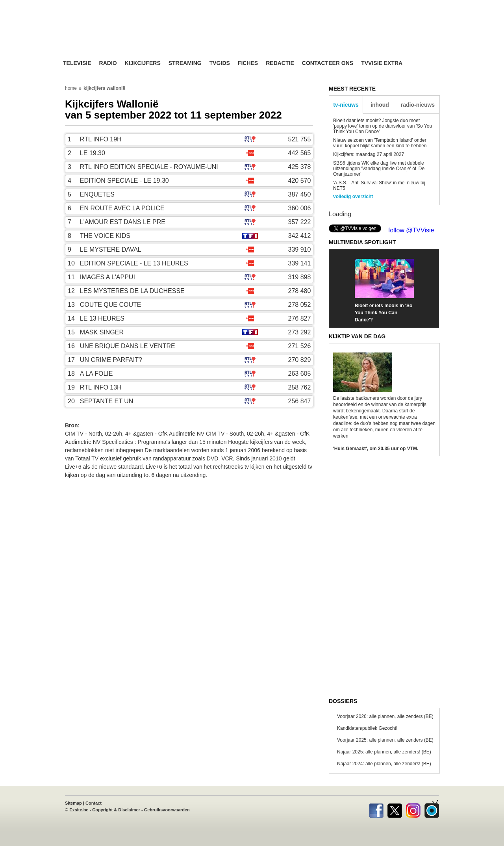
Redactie (280, 63)
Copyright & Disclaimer (116, 810)
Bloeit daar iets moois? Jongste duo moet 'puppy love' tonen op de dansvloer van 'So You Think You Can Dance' (383, 126)
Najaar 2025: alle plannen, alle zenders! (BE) (384, 752)
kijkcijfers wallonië (104, 88)
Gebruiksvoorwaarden (167, 810)
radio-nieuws (418, 105)
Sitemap (73, 803)
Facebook (376, 809)
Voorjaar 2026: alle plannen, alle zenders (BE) (385, 716)
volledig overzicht (353, 197)
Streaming (185, 63)
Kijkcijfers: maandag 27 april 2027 (369, 154)
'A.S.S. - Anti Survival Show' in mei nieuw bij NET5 (379, 186)
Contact (94, 803)
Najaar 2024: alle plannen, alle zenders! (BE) (384, 764)
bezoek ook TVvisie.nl (414, 6)
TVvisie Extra (382, 63)
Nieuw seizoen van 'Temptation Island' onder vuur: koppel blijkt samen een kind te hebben (380, 143)
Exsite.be (79, 810)
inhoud (380, 105)
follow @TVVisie (411, 230)
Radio (108, 63)
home (71, 88)
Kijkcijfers (143, 63)
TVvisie (432, 809)
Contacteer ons (328, 63)
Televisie (77, 63)
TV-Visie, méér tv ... (126, 36)
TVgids (220, 63)
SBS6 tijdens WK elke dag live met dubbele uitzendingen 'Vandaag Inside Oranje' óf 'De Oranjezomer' (379, 169)
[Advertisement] (327, 37)
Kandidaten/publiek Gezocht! (367, 728)
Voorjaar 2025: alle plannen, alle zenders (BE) (385, 740)
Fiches (248, 63)
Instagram (413, 809)
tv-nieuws (346, 105)
